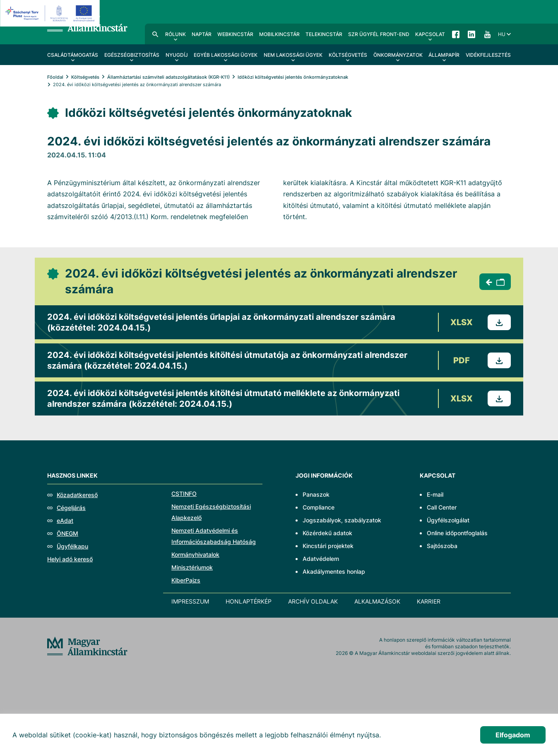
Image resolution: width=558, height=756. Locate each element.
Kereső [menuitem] (155, 34)
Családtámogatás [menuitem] (73, 55)
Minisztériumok (192, 567)
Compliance (319, 507)
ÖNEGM (67, 533)
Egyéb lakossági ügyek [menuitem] (226, 55)
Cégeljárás (71, 508)
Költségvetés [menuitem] (348, 55)
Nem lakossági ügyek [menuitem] (293, 55)
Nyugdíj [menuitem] (177, 55)
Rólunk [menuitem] (176, 34)
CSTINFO (184, 494)
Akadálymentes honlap (334, 571)
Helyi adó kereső (70, 559)
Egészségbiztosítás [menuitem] (132, 55)
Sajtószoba (442, 546)
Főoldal (55, 77)
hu (502, 34)
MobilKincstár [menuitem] (279, 34)
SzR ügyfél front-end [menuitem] (379, 34)
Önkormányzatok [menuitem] (398, 55)
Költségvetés (85, 77)
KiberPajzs (186, 580)
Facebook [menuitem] (456, 34)
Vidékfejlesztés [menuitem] (488, 55)
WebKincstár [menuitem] (235, 34)
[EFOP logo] (51, 13)
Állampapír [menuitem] (444, 55)
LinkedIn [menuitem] (471, 34)
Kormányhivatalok (195, 554)
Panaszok (316, 494)
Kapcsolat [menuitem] (430, 34)
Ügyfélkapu (72, 546)
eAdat (65, 521)
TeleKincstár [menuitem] (324, 34)
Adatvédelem (321, 559)
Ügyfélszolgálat (448, 520)
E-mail (435, 494)
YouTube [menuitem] (487, 34)
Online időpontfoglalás (457, 533)
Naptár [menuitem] (202, 34)
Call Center (442, 507)
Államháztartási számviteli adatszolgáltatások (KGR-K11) (168, 77)
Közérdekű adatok (327, 533)
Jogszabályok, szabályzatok (342, 520)
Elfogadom (513, 735)
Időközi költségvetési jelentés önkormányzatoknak (293, 77)
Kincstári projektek (328, 546)
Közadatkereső (77, 495)
